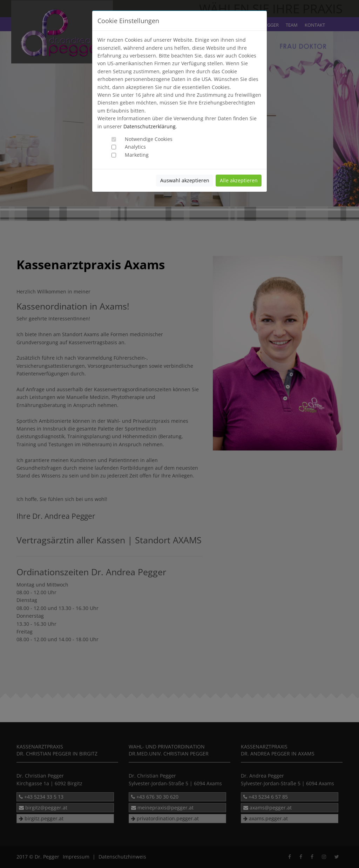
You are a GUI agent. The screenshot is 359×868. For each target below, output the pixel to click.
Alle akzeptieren (239, 180)
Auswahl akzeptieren (185, 180)
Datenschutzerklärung (150, 126)
